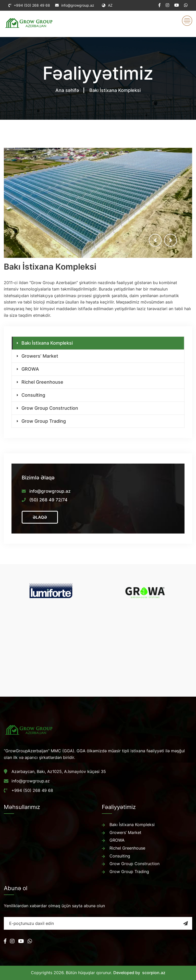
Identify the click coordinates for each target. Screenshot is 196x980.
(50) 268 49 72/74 (48, 500)
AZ (107, 5)
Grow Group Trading (44, 421)
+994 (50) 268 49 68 (32, 5)
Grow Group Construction (50, 408)
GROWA (30, 369)
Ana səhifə (67, 90)
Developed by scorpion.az (139, 973)
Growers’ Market (40, 356)
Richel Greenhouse (42, 382)
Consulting (33, 395)
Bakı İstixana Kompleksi (47, 343)
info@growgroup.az (78, 5)
